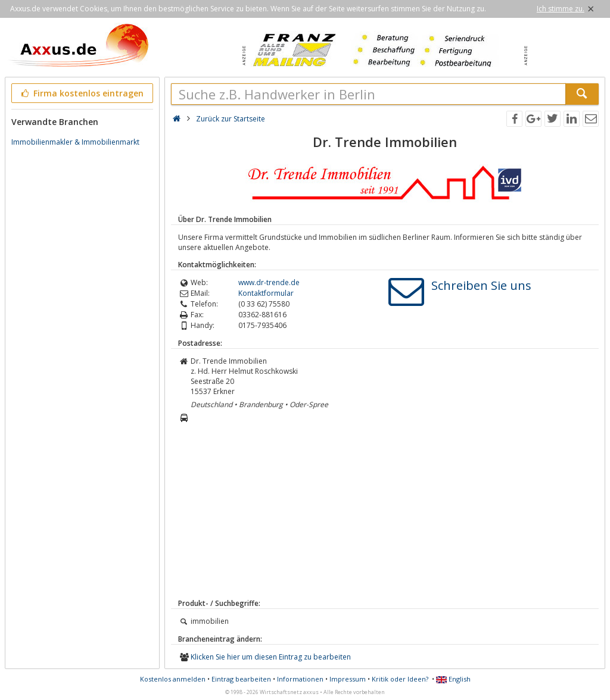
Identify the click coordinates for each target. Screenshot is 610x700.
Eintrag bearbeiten (241, 679)
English (453, 679)
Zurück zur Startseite (231, 119)
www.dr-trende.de (269, 282)
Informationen (300, 679)
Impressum (348, 679)
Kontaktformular (266, 293)
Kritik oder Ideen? (400, 679)
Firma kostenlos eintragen (81, 93)
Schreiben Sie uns (481, 285)
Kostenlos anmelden (173, 679)
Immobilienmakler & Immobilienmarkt (75, 142)
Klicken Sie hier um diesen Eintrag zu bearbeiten (271, 657)
